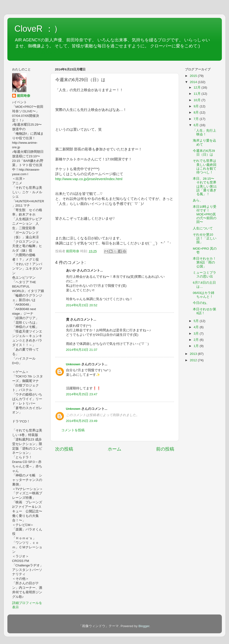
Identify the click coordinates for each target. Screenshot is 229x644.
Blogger (144, 626)
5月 (197, 321)
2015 (194, 76)
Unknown (73, 364)
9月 (197, 106)
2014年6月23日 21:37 (82, 350)
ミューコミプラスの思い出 (204, 275)
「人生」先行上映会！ (204, 132)
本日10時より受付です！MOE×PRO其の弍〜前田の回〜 (205, 214)
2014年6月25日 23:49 (82, 421)
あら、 (198, 200)
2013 (194, 354)
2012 (194, 360)
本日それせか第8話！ (204, 311)
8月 (197, 112)
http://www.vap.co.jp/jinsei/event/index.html (89, 179)
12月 (198, 87)
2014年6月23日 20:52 (82, 305)
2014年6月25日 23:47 (82, 394)
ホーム (114, 449)
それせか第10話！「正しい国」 (205, 238)
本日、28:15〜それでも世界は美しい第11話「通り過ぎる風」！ (205, 186)
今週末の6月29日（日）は (204, 153)
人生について (203, 228)
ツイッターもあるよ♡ (36, 52)
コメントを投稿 (73, 430)
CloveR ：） (38, 29)
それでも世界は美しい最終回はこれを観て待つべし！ (205, 167)
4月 (197, 327)
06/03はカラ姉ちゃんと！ (204, 295)
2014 (194, 82)
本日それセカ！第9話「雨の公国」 (204, 262)
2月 (197, 340)
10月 (198, 100)
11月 (198, 94)
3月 (197, 334)
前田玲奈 (73, 251)
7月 (197, 119)
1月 (197, 346)
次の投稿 (64, 449)
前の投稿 (165, 449)
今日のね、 (201, 303)
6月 (197, 125)
